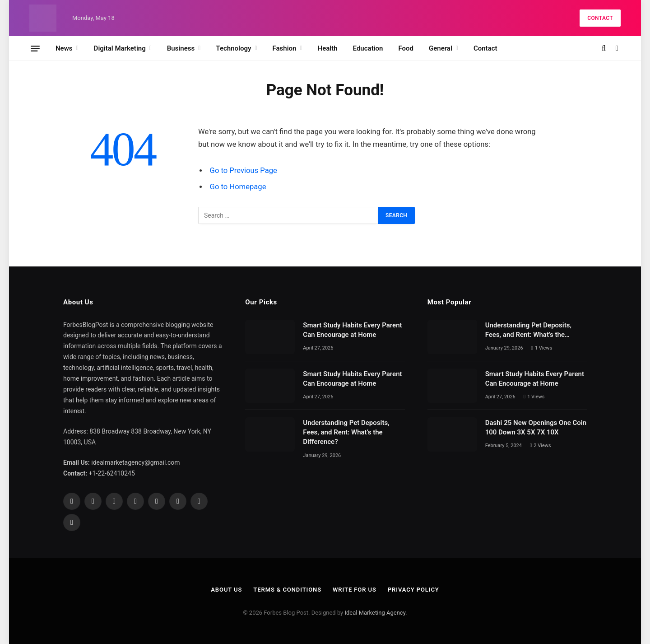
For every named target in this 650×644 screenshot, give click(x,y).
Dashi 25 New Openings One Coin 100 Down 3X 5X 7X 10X (536, 427)
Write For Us (355, 590)
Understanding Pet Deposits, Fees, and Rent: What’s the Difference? (346, 432)
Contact (600, 18)
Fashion (285, 48)
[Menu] (35, 48)
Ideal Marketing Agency (375, 613)
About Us (226, 590)
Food (406, 48)
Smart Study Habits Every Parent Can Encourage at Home (352, 330)
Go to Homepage (238, 187)
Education (368, 48)
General (441, 48)
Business (181, 48)
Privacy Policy (413, 590)
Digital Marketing (120, 48)
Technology (233, 48)
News (64, 48)
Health (328, 48)
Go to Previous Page (244, 170)
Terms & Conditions (287, 590)
